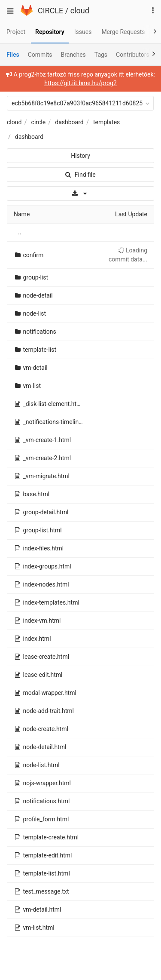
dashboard (69, 122)
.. (20, 232)
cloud (80, 11)
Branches (73, 55)
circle (39, 122)
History (80, 156)
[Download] (80, 194)
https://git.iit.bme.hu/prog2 (80, 83)
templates (106, 122)
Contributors (133, 55)
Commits (40, 55)
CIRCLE (50, 11)
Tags (101, 55)
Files (13, 55)
